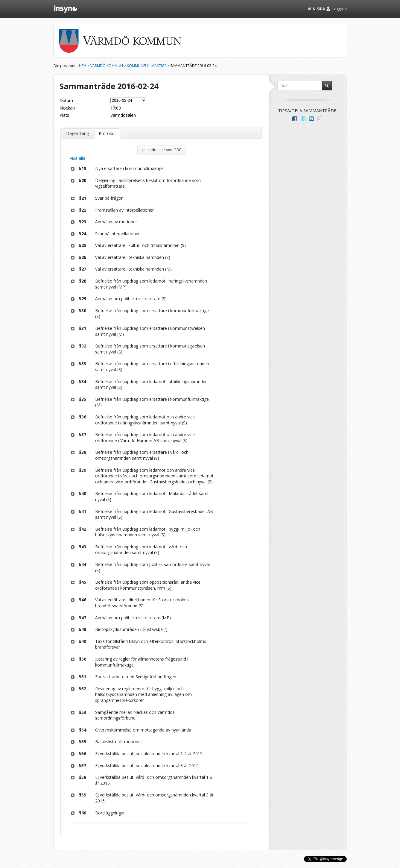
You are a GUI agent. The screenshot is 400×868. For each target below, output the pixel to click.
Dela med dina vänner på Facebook (295, 119)
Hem (83, 66)
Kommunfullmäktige (147, 66)
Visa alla (77, 158)
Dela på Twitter (303, 119)
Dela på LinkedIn (311, 119)
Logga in (340, 9)
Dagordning (77, 133)
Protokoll (108, 133)
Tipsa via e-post (320, 119)
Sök (330, 88)
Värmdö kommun (107, 66)
